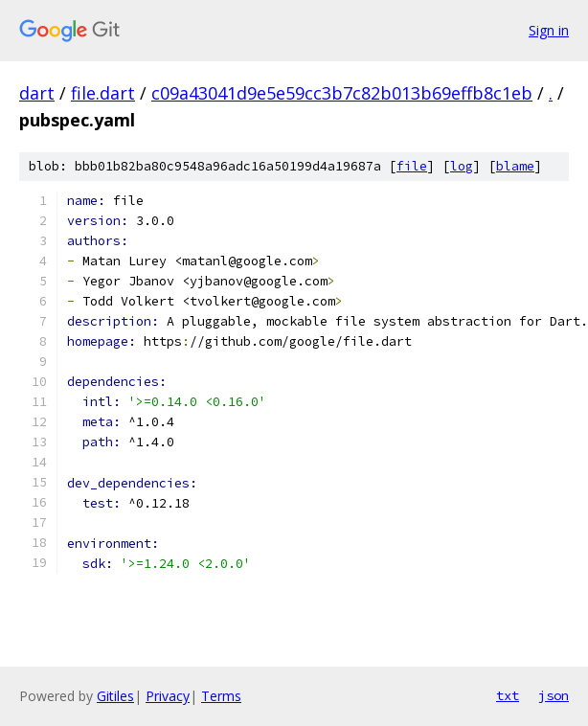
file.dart (103, 93)
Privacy (168, 696)
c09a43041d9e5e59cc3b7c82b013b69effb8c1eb (342, 93)
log (462, 166)
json (554, 695)
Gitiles (115, 696)
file (412, 166)
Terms (221, 696)
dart (37, 93)
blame (515, 166)
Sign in (549, 30)
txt (508, 695)
